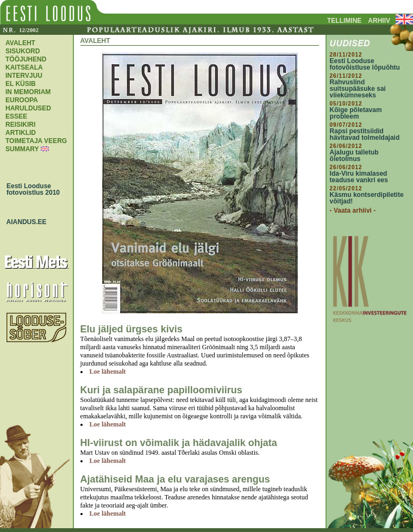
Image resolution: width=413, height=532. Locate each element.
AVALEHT (20, 43)
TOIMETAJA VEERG (36, 141)
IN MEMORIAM (28, 92)
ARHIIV (379, 21)
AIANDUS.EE (24, 222)
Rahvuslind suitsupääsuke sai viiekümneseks (358, 89)
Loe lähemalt (108, 372)
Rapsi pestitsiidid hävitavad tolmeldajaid (365, 134)
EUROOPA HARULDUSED (28, 104)
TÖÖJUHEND (26, 59)
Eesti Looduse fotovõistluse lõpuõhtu (365, 64)
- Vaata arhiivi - (353, 211)
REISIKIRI (20, 125)
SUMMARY (22, 149)
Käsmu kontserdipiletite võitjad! (367, 198)
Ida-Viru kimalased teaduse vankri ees (359, 177)
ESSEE (16, 116)
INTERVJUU (24, 76)
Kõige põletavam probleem (356, 113)
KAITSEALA (24, 67)
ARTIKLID (21, 133)
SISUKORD (23, 51)
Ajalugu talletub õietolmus (354, 156)
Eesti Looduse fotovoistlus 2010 (30, 189)
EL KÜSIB (21, 84)
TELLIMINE (344, 21)
